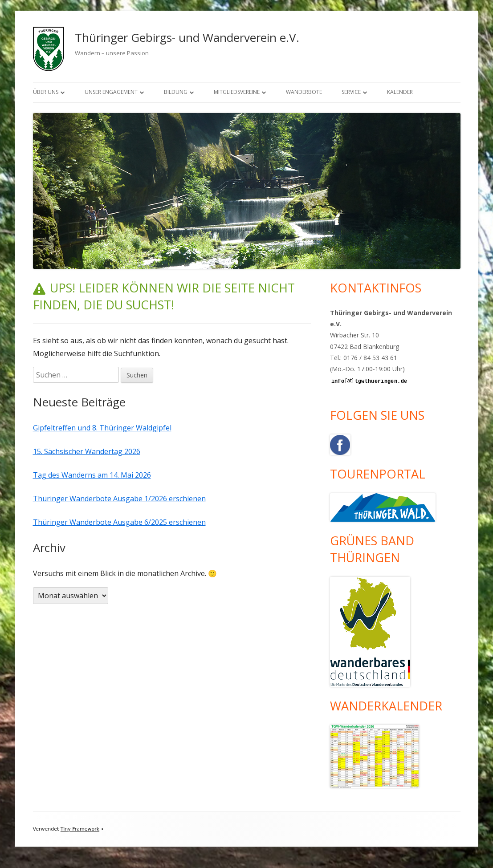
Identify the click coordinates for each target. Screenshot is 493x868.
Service (351, 92)
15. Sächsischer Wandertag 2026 (87, 451)
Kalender (400, 92)
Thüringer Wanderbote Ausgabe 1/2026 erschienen (119, 499)
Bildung (176, 92)
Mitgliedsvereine (237, 92)
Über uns (46, 92)
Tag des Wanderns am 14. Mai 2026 (92, 475)
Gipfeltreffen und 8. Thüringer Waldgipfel (102, 428)
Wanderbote (304, 92)
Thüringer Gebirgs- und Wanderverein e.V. (187, 37)
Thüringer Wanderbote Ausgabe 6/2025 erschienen (119, 522)
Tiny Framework (80, 829)
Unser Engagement (111, 92)
